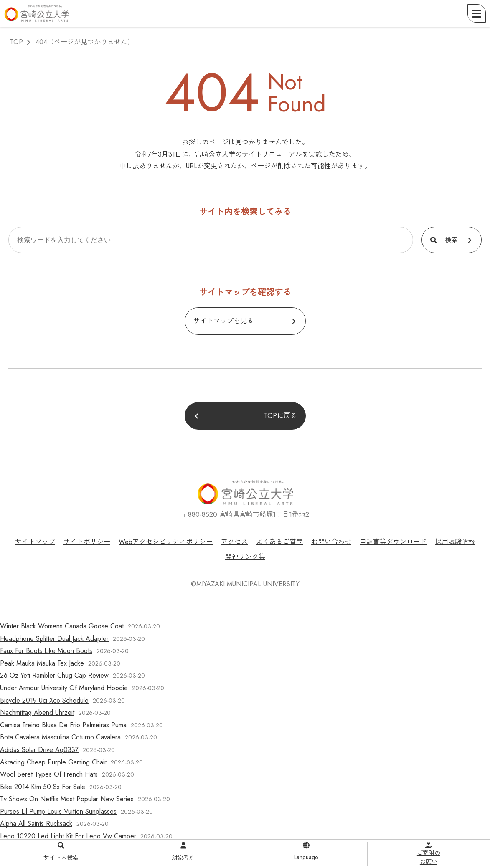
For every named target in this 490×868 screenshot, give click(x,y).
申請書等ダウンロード (393, 542)
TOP (17, 42)
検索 (452, 240)
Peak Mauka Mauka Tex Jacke (42, 663)
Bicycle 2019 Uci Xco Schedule (44, 700)
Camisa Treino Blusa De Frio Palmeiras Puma (63, 725)
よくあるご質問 (279, 542)
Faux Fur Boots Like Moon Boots (46, 651)
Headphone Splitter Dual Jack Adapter (54, 639)
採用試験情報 (455, 542)
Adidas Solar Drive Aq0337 (39, 750)
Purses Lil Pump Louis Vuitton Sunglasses (58, 811)
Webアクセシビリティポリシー (166, 542)
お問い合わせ (331, 542)
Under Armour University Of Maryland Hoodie (64, 688)
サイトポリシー (87, 542)
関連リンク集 (245, 557)
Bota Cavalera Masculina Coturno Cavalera (60, 737)
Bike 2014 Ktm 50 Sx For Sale (43, 787)
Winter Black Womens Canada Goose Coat (62, 626)
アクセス (234, 542)
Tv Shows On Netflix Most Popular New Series (67, 799)
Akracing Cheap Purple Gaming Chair (53, 762)
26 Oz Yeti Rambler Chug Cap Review (54, 675)
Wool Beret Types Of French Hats (49, 774)
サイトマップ (35, 542)
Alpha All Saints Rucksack (36, 824)
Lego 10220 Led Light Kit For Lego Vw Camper (68, 836)
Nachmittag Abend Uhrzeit (37, 712)
